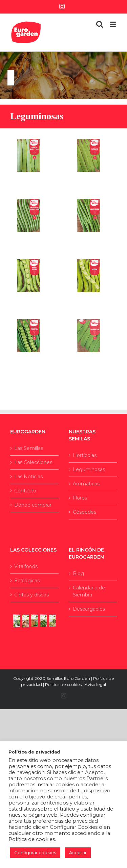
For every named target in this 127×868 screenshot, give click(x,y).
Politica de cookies (63, 684)
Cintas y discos (31, 595)
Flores (80, 498)
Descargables (89, 609)
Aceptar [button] (78, 852)
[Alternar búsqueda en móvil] (100, 24)
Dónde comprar (33, 505)
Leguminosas (89, 469)
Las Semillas (29, 448)
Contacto (25, 491)
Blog (78, 573)
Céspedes (84, 512)
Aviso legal (95, 684)
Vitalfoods (26, 566)
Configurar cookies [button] (35, 852)
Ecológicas (27, 581)
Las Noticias (28, 477)
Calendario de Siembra (89, 591)
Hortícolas (85, 455)
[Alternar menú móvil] (113, 24)
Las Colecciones (33, 462)
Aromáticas (86, 484)
